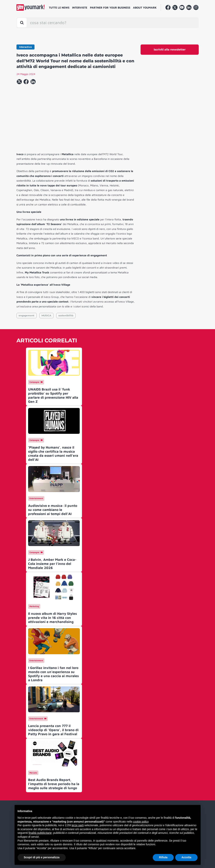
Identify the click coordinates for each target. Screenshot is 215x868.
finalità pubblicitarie (40, 833)
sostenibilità (66, 315)
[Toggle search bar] (22, 23)
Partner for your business (110, 7)
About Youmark (145, 7)
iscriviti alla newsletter (170, 50)
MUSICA (46, 315)
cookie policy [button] (141, 822)
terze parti (78, 825)
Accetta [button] (186, 857)
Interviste (80, 7)
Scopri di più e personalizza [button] (42, 857)
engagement (26, 315)
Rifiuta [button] (163, 857)
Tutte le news (59, 7)
